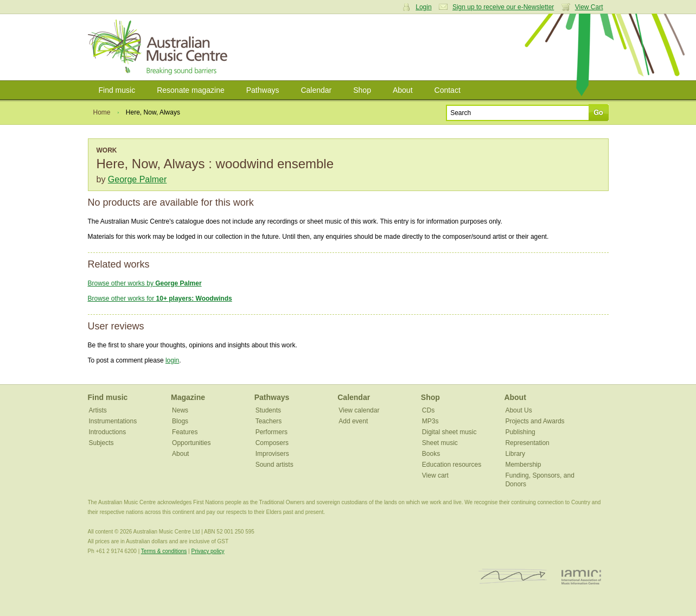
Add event (353, 421)
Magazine (188, 397)
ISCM (513, 577)
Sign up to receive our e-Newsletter (503, 7)
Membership (523, 465)
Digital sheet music (449, 432)
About (403, 90)
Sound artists (274, 465)
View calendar (359, 410)
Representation (527, 443)
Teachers (269, 421)
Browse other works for (160, 299)
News (180, 410)
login (172, 360)
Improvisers (272, 454)
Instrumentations (113, 421)
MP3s (430, 421)
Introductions (108, 432)
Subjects (101, 443)
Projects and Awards (535, 421)
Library (515, 454)
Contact (448, 90)
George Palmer (138, 179)
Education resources (452, 465)
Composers (272, 443)
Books (431, 454)
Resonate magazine (191, 90)
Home (102, 112)
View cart (435, 475)
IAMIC (581, 577)
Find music (117, 90)
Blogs (180, 421)
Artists (98, 410)
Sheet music (440, 443)
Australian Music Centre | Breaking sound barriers (160, 47)
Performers (272, 432)
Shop (362, 90)
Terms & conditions (164, 551)
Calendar (316, 90)
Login (423, 7)
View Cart (589, 7)
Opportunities (191, 443)
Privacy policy (207, 551)
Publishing (520, 432)
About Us (518, 410)
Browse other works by (145, 283)
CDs (428, 410)
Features (185, 432)
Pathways (263, 90)
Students (268, 410)
